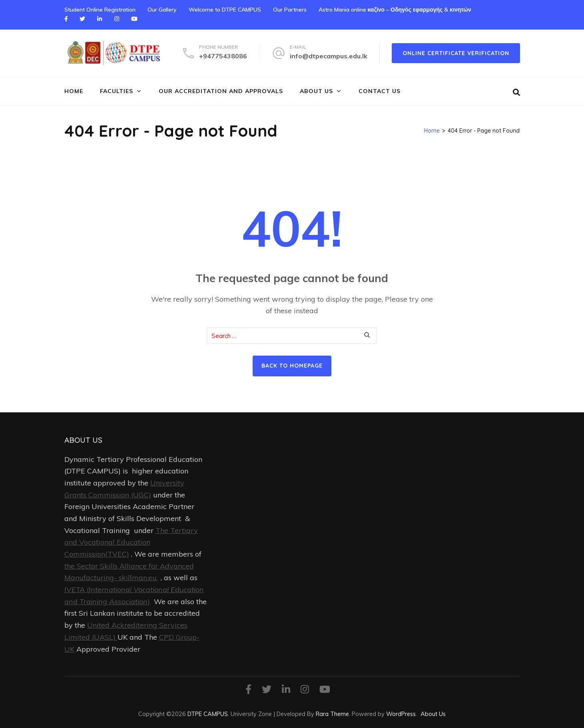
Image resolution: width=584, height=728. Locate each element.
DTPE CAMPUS (208, 714)
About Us (316, 91)
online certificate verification (456, 53)
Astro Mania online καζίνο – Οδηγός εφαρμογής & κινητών (395, 10)
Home (74, 91)
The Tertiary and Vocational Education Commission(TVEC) (131, 542)
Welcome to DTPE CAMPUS (225, 10)
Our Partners (290, 10)
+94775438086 (223, 56)
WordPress (401, 714)
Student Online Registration (100, 10)
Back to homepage (292, 366)
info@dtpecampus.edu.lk (329, 56)
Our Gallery (162, 10)
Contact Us (380, 91)
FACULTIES (117, 91)
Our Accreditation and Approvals (221, 91)
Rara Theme (332, 714)
